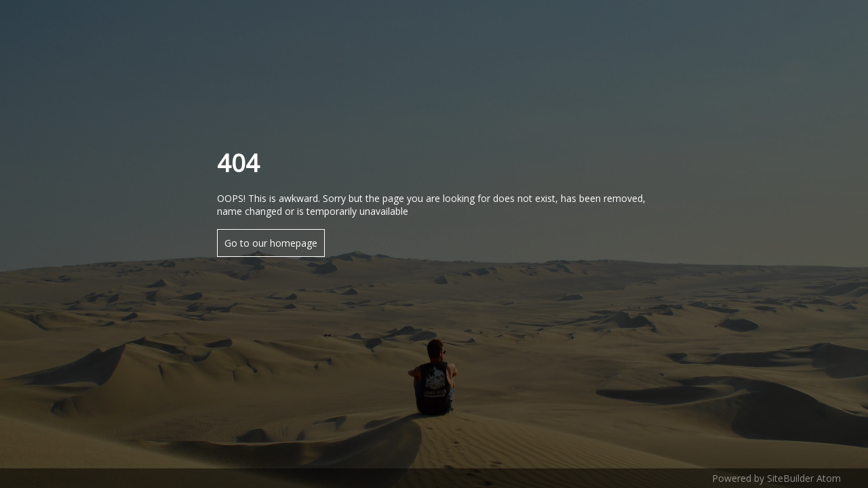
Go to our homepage (271, 243)
